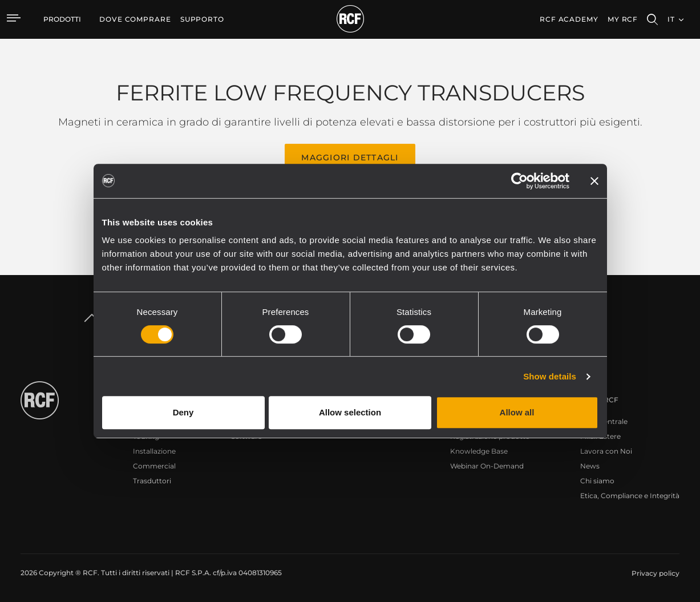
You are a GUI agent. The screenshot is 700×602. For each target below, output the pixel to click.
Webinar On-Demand (487, 466)
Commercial (154, 466)
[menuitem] (135, 19)
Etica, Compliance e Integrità (630, 496)
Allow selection (350, 412)
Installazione (154, 451)
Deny (183, 412)
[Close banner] (594, 181)
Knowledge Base (479, 451)
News (590, 466)
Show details (550, 376)
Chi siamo (597, 481)
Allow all (517, 412)
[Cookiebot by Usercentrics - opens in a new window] (519, 181)
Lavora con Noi (606, 451)
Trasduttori (152, 481)
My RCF (623, 19)
